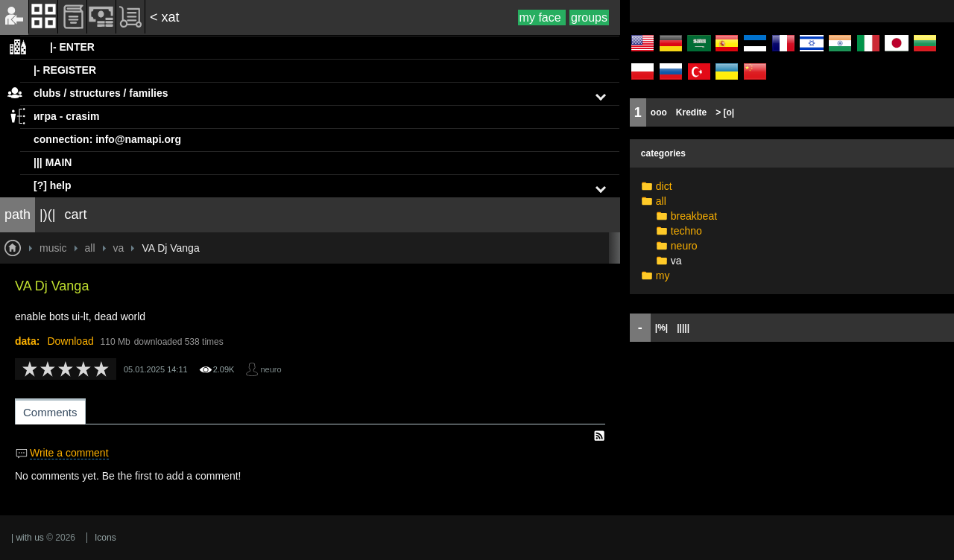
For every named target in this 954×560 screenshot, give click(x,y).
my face (542, 17)
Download (70, 341)
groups (589, 17)
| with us (28, 538)
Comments (50, 412)
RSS (599, 436)
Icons (105, 538)
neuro (271, 369)
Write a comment (69, 453)
